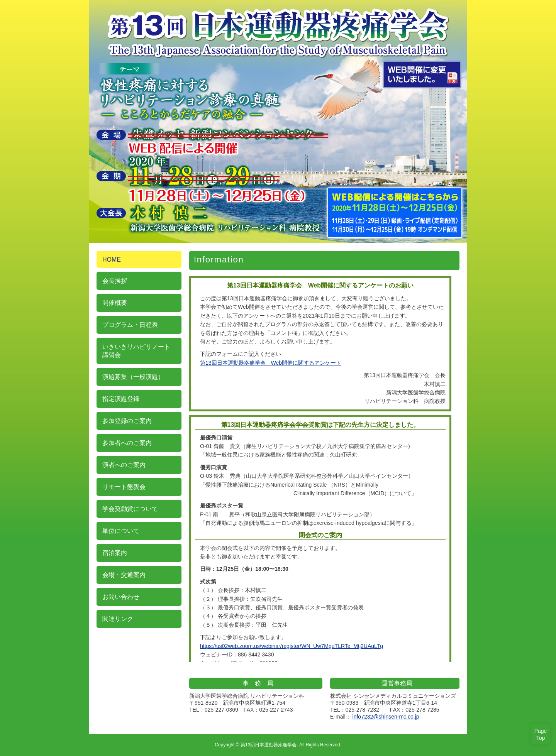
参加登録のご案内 (127, 421)
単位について (121, 531)
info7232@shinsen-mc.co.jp (386, 717)
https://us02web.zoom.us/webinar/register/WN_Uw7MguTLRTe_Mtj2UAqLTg (292, 646)
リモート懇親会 (124, 487)
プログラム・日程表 (130, 325)
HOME (112, 260)
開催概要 (115, 303)
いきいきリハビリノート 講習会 (136, 351)
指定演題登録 (121, 399)
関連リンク (118, 619)
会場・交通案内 (124, 575)
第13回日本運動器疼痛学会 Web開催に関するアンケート (271, 363)
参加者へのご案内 (127, 443)
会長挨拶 (115, 281)
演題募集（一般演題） (133, 377)
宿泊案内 (115, 553)
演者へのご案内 (124, 465)
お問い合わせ (121, 597)
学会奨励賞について (130, 509)
